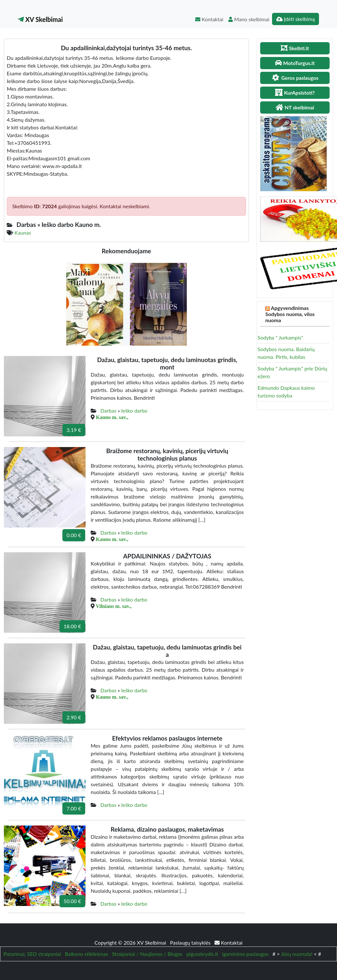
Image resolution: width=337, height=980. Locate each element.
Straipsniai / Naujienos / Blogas (147, 954)
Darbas (108, 411)
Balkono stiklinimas (87, 954)
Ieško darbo (134, 411)
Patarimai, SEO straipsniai (32, 954)
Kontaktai (209, 19)
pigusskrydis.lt (202, 954)
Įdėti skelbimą (296, 19)
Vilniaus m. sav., (114, 606)
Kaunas (23, 233)
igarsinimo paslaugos (245, 954)
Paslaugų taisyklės (191, 943)
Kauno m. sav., (112, 417)
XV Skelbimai (40, 19)
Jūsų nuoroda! (297, 954)
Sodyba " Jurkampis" (280, 337)
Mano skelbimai (249, 19)
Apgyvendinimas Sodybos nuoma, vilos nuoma (290, 314)
